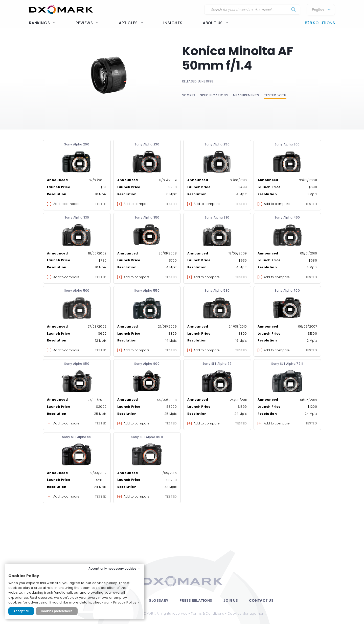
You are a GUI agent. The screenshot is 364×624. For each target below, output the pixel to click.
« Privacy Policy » (125, 602)
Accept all (21, 611)
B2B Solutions (320, 23)
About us (215, 23)
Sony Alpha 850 (77, 364)
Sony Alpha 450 (287, 217)
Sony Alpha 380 (217, 217)
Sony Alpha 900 (147, 364)
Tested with (275, 95)
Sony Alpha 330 (77, 217)
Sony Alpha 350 (147, 217)
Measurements (246, 95)
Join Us (231, 601)
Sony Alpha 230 (147, 144)
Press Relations (196, 601)
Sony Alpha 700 (287, 291)
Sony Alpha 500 (77, 291)
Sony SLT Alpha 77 (217, 364)
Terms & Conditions (207, 614)
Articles (131, 23)
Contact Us (261, 601)
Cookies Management (246, 614)
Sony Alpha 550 (147, 291)
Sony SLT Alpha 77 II (287, 364)
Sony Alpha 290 (217, 144)
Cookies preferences (57, 611)
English (318, 10)
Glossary (158, 601)
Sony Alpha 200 (77, 144)
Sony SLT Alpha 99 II (147, 437)
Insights (173, 23)
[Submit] (294, 10)
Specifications (214, 95)
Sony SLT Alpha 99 (77, 437)
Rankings (42, 23)
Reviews (87, 23)
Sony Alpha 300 (287, 144)
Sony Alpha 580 (217, 291)
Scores (189, 95)
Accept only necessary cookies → (114, 569)
